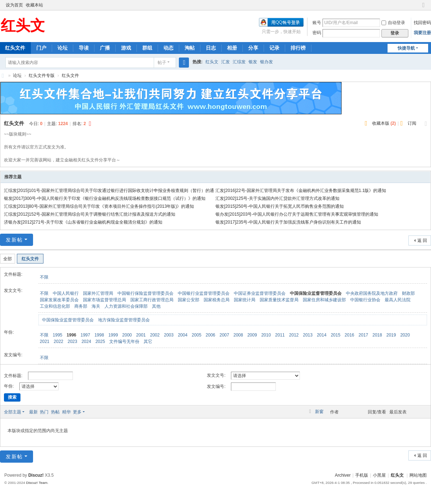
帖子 (162, 63)
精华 (66, 412)
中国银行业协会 (365, 300)
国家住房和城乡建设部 (324, 300)
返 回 (422, 240)
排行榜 (298, 48)
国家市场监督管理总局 (105, 300)
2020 (405, 335)
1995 (58, 335)
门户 (41, 48)
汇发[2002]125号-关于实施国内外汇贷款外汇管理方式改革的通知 (277, 198)
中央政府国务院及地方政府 (372, 293)
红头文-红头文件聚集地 (3, 76)
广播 (105, 48)
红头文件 (70, 75)
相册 (232, 48)
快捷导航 (406, 48)
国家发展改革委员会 (59, 300)
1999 (113, 335)
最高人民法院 (398, 300)
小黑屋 (379, 475)
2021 (45, 342)
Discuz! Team (37, 483)
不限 (44, 277)
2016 (350, 335)
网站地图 (418, 475)
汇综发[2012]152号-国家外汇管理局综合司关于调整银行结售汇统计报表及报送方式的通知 (90, 214)
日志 (211, 48)
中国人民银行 (66, 293)
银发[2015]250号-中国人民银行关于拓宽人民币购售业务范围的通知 (280, 206)
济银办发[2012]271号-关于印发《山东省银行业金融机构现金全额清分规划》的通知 (83, 222)
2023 (72, 342)
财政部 (408, 293)
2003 (169, 335)
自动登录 (393, 23)
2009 (252, 335)
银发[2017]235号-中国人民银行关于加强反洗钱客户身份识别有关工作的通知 (288, 222)
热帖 (55, 412)
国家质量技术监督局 (279, 300)
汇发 (226, 62)
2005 (197, 335)
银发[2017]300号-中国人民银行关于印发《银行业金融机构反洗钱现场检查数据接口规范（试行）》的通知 (105, 198)
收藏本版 (384, 123)
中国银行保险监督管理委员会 (145, 293)
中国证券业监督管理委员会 (260, 293)
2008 (238, 335)
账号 (317, 23)
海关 (96, 306)
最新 (33, 412)
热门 (44, 412)
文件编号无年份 (124, 342)
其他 (156, 306)
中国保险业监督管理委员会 (316, 293)
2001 (141, 335)
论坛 (62, 48)
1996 (72, 335)
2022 (59, 342)
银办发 (267, 62)
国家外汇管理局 (98, 293)
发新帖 (14, 240)
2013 (308, 335)
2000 (127, 335)
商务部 (81, 306)
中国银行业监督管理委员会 (204, 293)
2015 (336, 335)
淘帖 (190, 48)
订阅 (412, 123)
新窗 (319, 412)
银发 (253, 62)
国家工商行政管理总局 (152, 300)
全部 (8, 259)
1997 (85, 335)
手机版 (362, 475)
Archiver (343, 475)
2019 (391, 335)
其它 (148, 342)
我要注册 (422, 33)
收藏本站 (34, 5)
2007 (224, 335)
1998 (99, 335)
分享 (253, 48)
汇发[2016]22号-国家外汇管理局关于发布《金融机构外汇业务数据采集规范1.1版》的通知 (301, 191)
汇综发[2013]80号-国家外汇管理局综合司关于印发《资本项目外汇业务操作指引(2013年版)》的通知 (99, 206)
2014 (322, 335)
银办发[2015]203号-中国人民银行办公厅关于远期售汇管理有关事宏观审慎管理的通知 (297, 214)
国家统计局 (245, 300)
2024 (86, 342)
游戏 (126, 48)
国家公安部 (189, 300)
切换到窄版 (423, 8)
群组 (147, 48)
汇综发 (239, 62)
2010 (266, 335)
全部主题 (13, 412)
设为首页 (14, 5)
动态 (168, 48)
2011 (280, 335)
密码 (317, 33)
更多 (77, 412)
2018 (377, 335)
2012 (294, 335)
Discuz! (36, 475)
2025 (100, 342)
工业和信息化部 (55, 306)
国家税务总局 (217, 300)
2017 (363, 335)
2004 (183, 335)
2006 (211, 335)
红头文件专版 (42, 75)
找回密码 (422, 23)
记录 (274, 48)
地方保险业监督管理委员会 (124, 320)
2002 (155, 335)
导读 (84, 48)
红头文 (212, 62)
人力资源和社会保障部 (126, 306)
